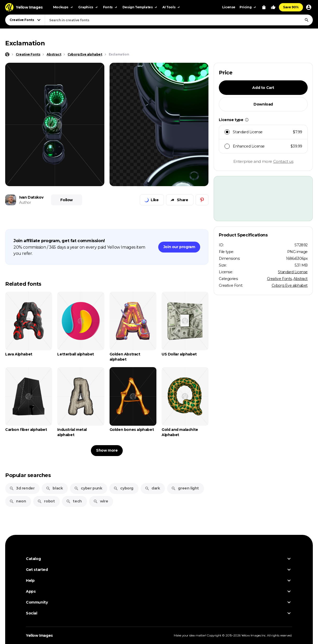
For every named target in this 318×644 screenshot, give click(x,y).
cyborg (123, 488)
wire (101, 501)
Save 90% (291, 7)
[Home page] (7, 54)
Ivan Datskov (31, 197)
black (54, 488)
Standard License (293, 272)
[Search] (307, 20)
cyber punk (88, 488)
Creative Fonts (279, 279)
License (229, 7)
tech (74, 501)
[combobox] (179, 20)
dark (152, 488)
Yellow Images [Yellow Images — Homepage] (39, 635)
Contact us (283, 161)
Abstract (301, 279)
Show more (107, 450)
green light (185, 488)
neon (18, 501)
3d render (22, 488)
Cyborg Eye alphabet (290, 285)
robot (46, 501)
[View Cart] (264, 7)
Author (25, 202)
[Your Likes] (273, 7)
